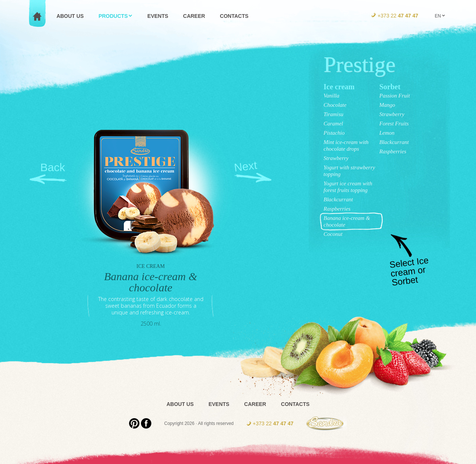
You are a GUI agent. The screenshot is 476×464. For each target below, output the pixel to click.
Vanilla (332, 96)
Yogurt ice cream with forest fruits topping (348, 187)
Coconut (333, 234)
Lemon (387, 133)
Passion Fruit (395, 96)
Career (255, 404)
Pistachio (334, 133)
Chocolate (335, 105)
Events (219, 404)
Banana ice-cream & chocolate (347, 221)
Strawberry (336, 158)
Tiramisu (333, 114)
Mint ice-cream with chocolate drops (346, 145)
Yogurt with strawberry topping (349, 171)
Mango (387, 105)
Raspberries (337, 209)
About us (180, 404)
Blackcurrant (338, 199)
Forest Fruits (394, 124)
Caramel (333, 124)
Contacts (295, 404)
